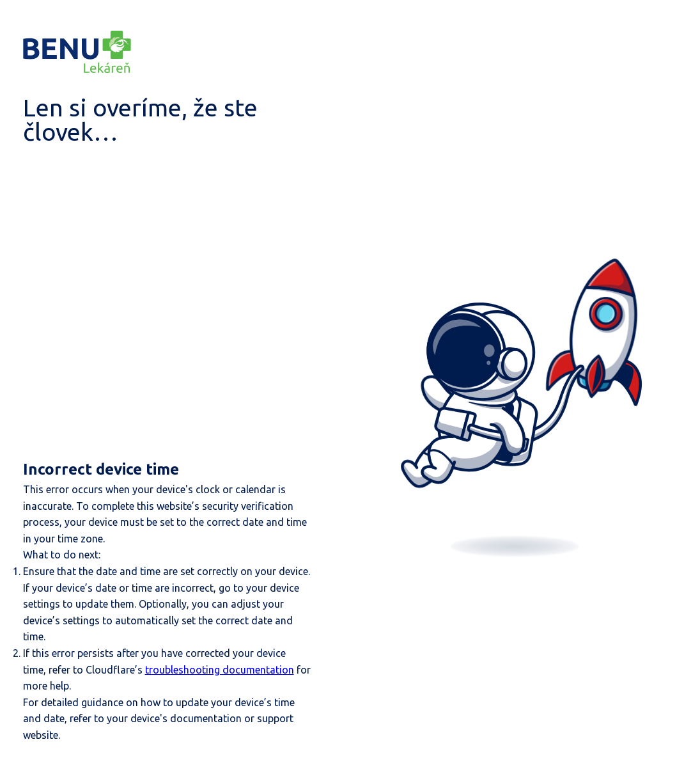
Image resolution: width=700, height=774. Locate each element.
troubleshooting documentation (220, 670)
